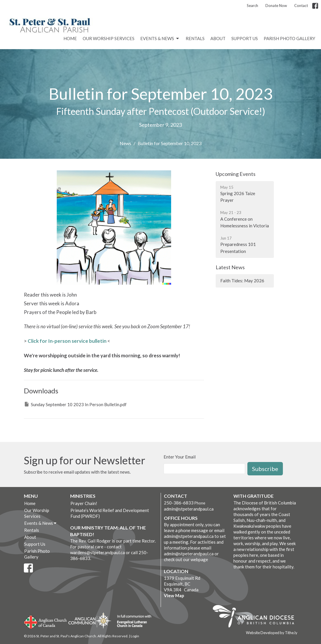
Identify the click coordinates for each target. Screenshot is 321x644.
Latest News (230, 267)
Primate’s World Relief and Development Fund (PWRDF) (110, 513)
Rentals (195, 38)
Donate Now (276, 6)
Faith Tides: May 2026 (242, 281)
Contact (301, 6)
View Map (174, 595)
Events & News (160, 39)
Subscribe (265, 469)
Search (252, 6)
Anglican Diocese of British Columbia (256, 617)
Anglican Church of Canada (46, 621)
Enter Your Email (180, 457)
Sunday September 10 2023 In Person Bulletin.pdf (75, 404)
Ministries (83, 496)
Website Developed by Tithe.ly (272, 633)
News (125, 143)
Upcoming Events (236, 174)
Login (135, 636)
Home (70, 38)
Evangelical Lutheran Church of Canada (132, 621)
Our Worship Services (109, 38)
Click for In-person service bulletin (67, 341)
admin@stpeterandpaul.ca (189, 509)
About (218, 38)
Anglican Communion (90, 620)
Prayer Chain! (84, 503)
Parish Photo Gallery (289, 38)
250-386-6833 (179, 503)
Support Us (245, 38)
